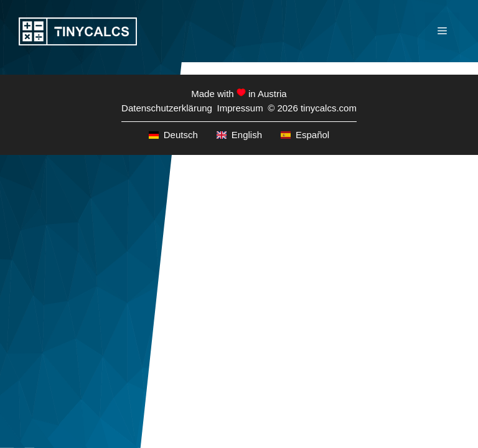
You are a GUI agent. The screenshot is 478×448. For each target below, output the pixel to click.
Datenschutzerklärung (167, 108)
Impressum (240, 108)
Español (305, 135)
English (239, 135)
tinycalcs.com (329, 108)
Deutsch (173, 135)
